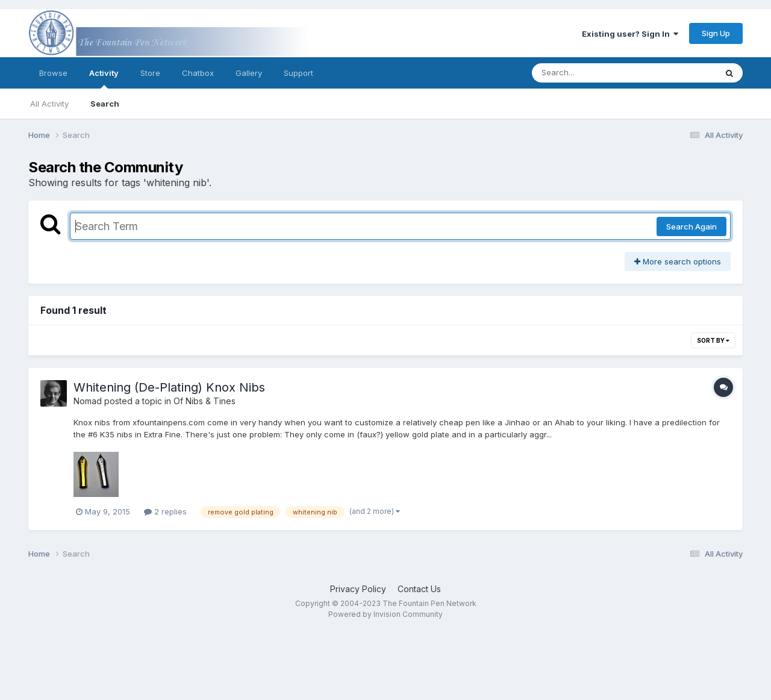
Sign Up (716, 33)
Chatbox (198, 73)
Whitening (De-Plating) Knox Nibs (169, 387)
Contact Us (419, 589)
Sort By (713, 340)
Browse (53, 73)
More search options (678, 261)
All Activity (49, 104)
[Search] (591, 73)
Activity (104, 78)
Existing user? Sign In (630, 34)
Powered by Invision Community (385, 614)
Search (105, 104)
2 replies (165, 511)
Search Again (691, 227)
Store (150, 73)
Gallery (249, 73)
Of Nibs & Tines (204, 401)
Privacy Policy (358, 589)
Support (298, 73)
